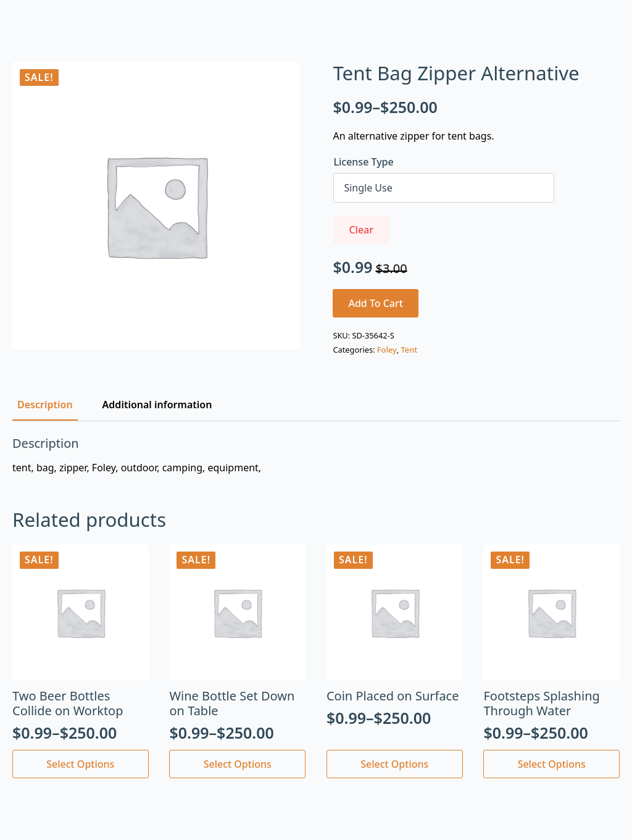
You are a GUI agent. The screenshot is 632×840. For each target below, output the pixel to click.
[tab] (45, 405)
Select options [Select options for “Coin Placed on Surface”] (394, 764)
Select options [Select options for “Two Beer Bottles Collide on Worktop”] (80, 764)
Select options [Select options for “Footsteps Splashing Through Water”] (552, 764)
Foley (387, 350)
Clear (361, 230)
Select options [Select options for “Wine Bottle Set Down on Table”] (238, 764)
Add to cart (376, 303)
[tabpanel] (316, 455)
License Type (363, 162)
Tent (410, 350)
